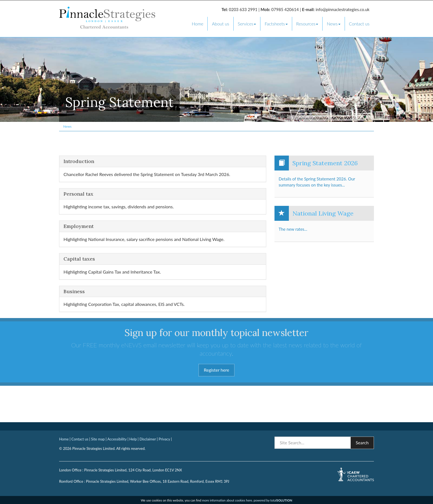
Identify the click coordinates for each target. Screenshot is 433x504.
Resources (307, 24)
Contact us (359, 24)
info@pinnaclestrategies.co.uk (343, 9)
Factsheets (276, 24)
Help (133, 439)
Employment (79, 226)
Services (247, 24)
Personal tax (78, 194)
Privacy (164, 439)
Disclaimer (148, 439)
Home (197, 24)
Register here (216, 370)
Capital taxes (79, 259)
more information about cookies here (227, 500)
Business (74, 292)
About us (220, 24)
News (333, 24)
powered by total (273, 500)
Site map (98, 439)
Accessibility (117, 439)
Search (362, 443)
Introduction (79, 161)
